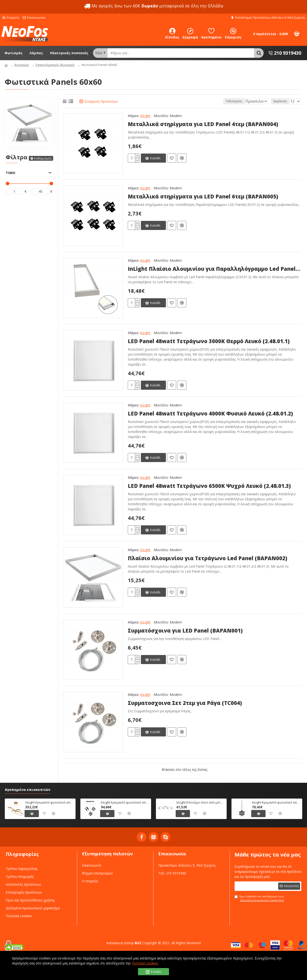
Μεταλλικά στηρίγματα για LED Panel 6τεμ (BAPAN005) (203, 196)
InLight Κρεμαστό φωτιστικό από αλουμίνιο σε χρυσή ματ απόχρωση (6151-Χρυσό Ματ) (49, 802)
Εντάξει (156, 972)
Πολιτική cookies (145, 963)
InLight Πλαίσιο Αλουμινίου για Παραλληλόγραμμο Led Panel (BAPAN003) (215, 269)
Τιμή (10, 173)
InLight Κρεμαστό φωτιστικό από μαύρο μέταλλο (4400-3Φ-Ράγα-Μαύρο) (125, 802)
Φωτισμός (22, 65)
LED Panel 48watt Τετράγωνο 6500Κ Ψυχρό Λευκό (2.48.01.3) (209, 486)
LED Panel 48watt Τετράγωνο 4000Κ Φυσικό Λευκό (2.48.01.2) (210, 413)
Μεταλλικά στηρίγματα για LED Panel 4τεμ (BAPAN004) (203, 124)
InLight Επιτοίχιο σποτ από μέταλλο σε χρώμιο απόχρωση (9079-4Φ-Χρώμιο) (201, 802)
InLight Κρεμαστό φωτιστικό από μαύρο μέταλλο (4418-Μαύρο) (276, 802)
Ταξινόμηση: (218, 101)
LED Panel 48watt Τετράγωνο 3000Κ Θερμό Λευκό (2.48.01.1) (209, 341)
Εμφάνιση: (282, 101)
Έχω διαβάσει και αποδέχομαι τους (260, 898)
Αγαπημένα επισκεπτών (28, 790)
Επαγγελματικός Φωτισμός (55, 65)
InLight (145, 116)
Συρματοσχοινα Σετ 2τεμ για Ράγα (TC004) (185, 703)
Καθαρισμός (43, 158)
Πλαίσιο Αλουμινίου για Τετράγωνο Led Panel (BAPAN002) (207, 558)
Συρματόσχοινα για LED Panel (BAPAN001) (185, 631)
